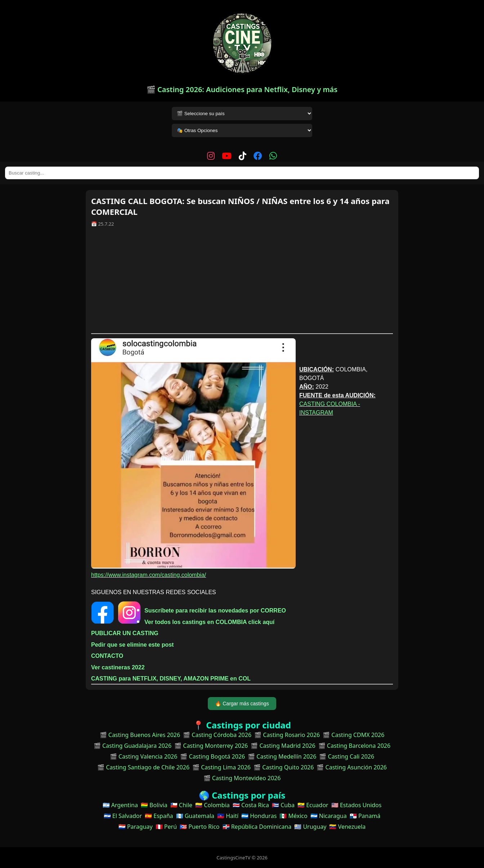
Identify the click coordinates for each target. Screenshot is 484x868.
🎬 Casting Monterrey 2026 (211, 746)
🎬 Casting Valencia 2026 (144, 756)
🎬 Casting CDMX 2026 (353, 735)
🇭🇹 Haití (228, 816)
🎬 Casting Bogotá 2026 (212, 756)
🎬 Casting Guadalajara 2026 (133, 746)
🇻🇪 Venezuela (347, 827)
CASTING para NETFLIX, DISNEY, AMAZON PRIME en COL (171, 679)
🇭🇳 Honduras (259, 816)
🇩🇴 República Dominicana (257, 827)
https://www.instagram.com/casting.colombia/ (149, 575)
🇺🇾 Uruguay (310, 827)
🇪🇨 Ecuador (313, 805)
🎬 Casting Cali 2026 (347, 756)
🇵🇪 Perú (166, 827)
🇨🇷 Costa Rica (251, 805)
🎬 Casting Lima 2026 (221, 767)
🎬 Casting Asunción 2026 (352, 767)
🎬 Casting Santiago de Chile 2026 (143, 767)
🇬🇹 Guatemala (195, 816)
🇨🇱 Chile (181, 805)
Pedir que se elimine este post (132, 645)
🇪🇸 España (159, 816)
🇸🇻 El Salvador (123, 816)
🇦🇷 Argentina (120, 805)
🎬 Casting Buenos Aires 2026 (140, 735)
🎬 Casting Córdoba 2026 (217, 735)
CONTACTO (107, 656)
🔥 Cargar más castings (242, 704)
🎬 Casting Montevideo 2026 (242, 778)
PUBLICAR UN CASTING (125, 633)
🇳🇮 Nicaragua (329, 816)
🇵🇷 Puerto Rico (200, 827)
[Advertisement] (242, 283)
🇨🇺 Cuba (283, 805)
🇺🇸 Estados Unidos (357, 805)
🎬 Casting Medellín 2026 (282, 756)
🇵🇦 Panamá (365, 816)
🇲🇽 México (293, 816)
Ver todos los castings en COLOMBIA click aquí (209, 622)
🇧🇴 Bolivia (154, 805)
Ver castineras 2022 (118, 667)
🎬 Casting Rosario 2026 (287, 735)
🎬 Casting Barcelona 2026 (355, 746)
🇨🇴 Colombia (212, 805)
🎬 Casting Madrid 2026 (283, 746)
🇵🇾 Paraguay (136, 827)
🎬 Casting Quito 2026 (284, 767)
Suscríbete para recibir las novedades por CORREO (215, 611)
